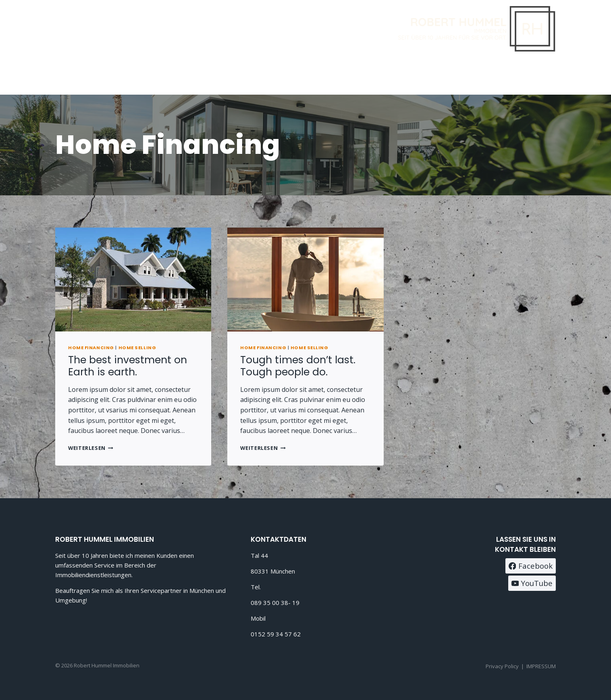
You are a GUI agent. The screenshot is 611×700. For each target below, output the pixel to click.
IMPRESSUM (541, 666)
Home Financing (91, 348)
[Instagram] (547, 75)
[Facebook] (527, 75)
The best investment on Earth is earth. (128, 366)
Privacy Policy (502, 666)
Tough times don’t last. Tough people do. (298, 366)
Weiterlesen (91, 448)
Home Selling (137, 348)
